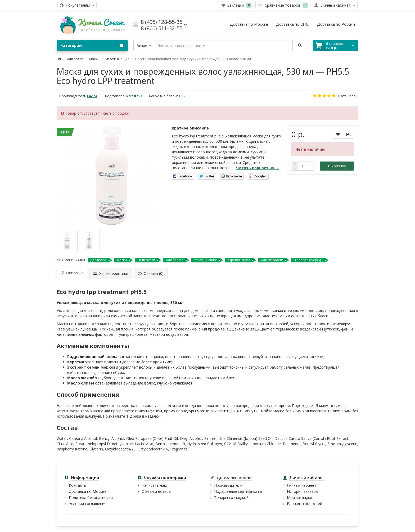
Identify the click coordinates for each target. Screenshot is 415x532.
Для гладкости (272, 260)
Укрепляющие (239, 260)
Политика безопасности (91, 497)
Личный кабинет (302, 485)
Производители (228, 485)
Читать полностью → (257, 168)
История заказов (302, 491)
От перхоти (146, 260)
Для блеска (175, 260)
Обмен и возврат (157, 491)
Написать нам (154, 485)
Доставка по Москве (88, 491)
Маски (94, 59)
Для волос (75, 59)
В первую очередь (308, 260)
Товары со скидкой (231, 497)
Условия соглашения (88, 504)
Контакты (78, 485)
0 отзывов (347, 96)
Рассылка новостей (305, 504)
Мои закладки (299, 497)
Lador (92, 96)
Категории (92, 46)
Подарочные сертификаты (238, 491)
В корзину (337, 166)
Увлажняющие (117, 59)
